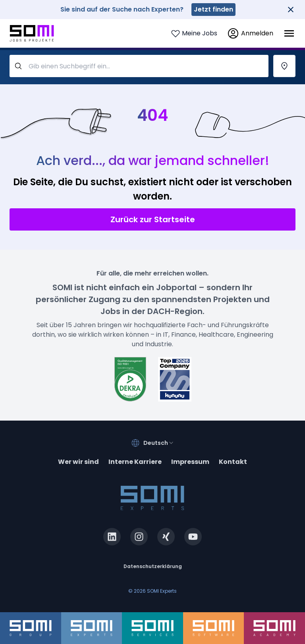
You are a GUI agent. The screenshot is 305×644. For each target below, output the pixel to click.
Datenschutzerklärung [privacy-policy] (153, 566)
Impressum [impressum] (190, 462)
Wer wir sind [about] (78, 462)
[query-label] (139, 66)
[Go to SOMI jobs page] (32, 34)
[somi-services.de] (152, 628)
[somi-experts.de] (92, 628)
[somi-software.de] (214, 628)
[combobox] (159, 443)
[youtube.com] (193, 537)
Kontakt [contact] (233, 462)
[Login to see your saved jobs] (194, 33)
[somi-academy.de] (274, 628)
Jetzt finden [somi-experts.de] (213, 9)
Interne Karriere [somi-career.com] (135, 462)
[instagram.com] (139, 537)
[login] (250, 33)
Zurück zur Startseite (153, 219)
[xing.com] (166, 537)
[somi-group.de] (31, 628)
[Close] (291, 10)
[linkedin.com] (112, 537)
